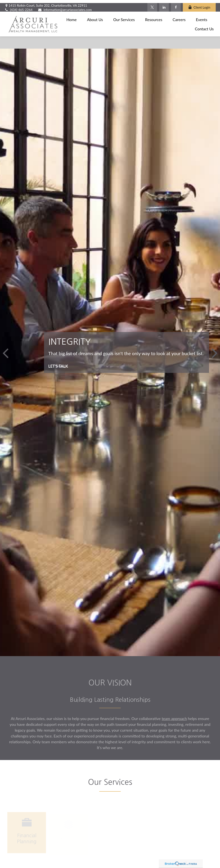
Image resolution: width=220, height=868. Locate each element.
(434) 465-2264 (18, 7)
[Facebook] (176, 4)
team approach (174, 722)
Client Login (199, 4)
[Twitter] (152, 4)
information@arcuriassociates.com (65, 7)
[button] (72, 16)
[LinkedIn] (164, 4)
